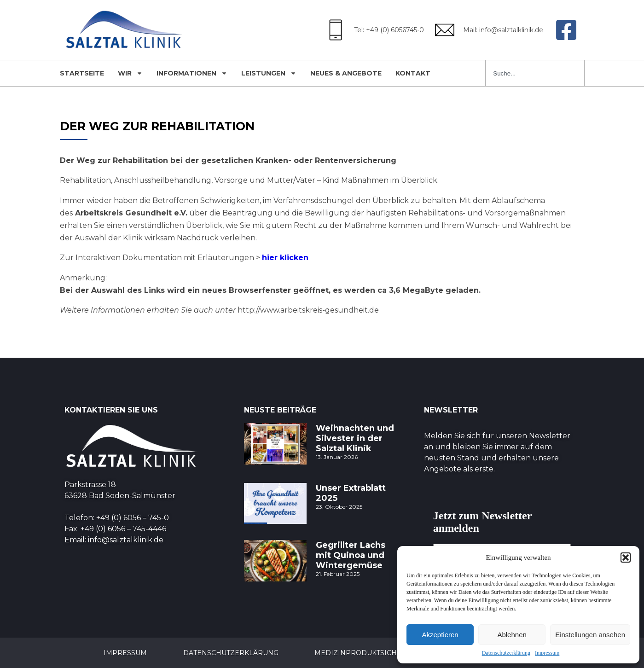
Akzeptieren (440, 635)
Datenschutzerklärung (506, 653)
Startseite (82, 73)
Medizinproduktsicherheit (374, 653)
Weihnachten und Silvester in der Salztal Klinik (355, 438)
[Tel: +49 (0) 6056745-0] (336, 30)
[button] (626, 558)
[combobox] (535, 73)
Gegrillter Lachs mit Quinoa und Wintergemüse (351, 555)
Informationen (192, 73)
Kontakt (413, 73)
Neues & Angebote (346, 73)
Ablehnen (512, 635)
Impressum (547, 653)
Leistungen (269, 73)
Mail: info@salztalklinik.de (503, 30)
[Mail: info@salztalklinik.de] (445, 30)
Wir (130, 73)
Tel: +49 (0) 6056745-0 (389, 30)
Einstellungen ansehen (590, 635)
